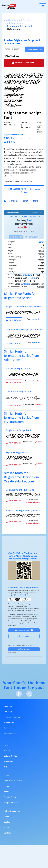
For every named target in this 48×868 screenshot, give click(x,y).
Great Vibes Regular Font (19, 392)
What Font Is (9, 706)
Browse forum (24, 636)
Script (42, 242)
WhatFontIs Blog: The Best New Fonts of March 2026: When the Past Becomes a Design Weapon (23, 556)
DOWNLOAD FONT (24, 63)
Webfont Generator (24, 649)
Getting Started (10, 756)
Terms (6, 817)
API (5, 767)
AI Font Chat (9, 723)
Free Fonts (8, 762)
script (25, 201)
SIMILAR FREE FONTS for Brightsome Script (24, 191)
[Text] (14, 49)
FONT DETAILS (14, 320)
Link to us (8, 712)
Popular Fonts (10, 797)
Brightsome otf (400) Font (20, 490)
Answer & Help (21, 595)
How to (7, 751)
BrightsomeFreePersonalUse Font (24, 307)
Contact (7, 833)
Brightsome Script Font (18, 430)
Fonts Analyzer (10, 734)
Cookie (7, 822)
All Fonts (24, 20)
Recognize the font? (24, 630)
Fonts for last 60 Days (13, 781)
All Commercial (15, 23)
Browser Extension (12, 717)
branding (31, 278)
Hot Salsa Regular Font (18, 368)
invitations (27, 275)
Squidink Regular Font (18, 453)
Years (6, 792)
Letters (7, 786)
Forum (7, 775)
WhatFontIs (10, 20)
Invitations (25, 284)
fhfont (35, 201)
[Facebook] (19, 694)
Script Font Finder (12, 803)
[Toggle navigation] (43, 6)
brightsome (13, 201)
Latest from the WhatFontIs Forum (23, 588)
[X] (29, 694)
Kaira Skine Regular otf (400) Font (24, 511)
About (6, 828)
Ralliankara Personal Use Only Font (25, 330)
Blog (6, 728)
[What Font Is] (9, 6)
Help (6, 745)
